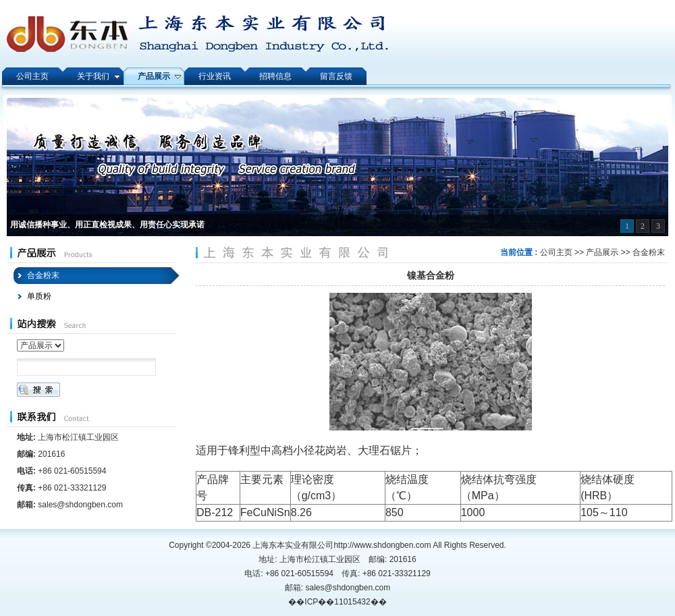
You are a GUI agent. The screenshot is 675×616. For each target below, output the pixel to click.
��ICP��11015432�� (337, 602)
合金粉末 (649, 252)
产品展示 (602, 252)
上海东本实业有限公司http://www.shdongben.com (342, 545)
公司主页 (556, 252)
